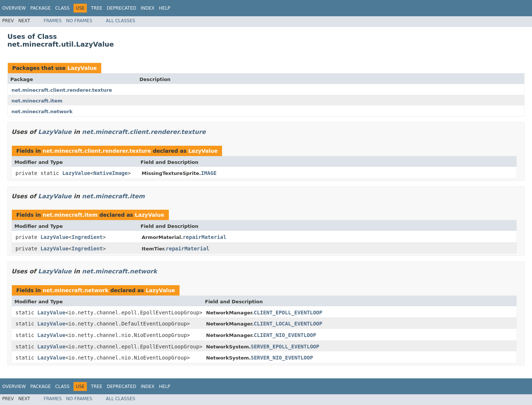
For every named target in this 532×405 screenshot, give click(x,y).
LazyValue (82, 68)
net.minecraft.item (37, 101)
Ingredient (87, 237)
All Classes (121, 21)
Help (165, 8)
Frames (53, 21)
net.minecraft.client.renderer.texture (62, 90)
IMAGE (209, 173)
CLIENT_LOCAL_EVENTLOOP (288, 324)
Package (40, 8)
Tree (97, 8)
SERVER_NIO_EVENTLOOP (282, 358)
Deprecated (122, 8)
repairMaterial (205, 237)
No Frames (79, 21)
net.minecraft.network (42, 112)
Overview (14, 8)
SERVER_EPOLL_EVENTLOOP (285, 347)
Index (148, 8)
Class (62, 8)
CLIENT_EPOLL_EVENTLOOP (288, 313)
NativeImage (111, 173)
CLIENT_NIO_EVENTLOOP (285, 335)
